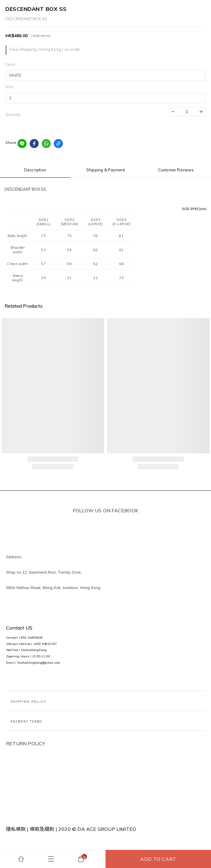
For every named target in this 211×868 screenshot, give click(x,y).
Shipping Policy (29, 702)
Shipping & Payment (106, 170)
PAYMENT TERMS (27, 721)
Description (35, 170)
